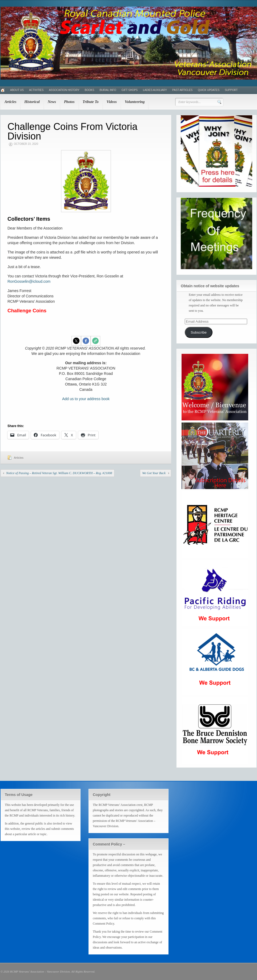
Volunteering (135, 102)
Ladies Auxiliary (155, 90)
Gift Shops (130, 90)
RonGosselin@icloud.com (29, 281)
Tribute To (91, 102)
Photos (69, 102)
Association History (64, 90)
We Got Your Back (154, 473)
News (52, 102)
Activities (36, 90)
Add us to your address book (86, 399)
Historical (32, 102)
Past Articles (182, 90)
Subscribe (199, 332)
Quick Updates (209, 90)
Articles (10, 102)
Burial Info (108, 90)
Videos (112, 102)
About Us (17, 90)
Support (231, 90)
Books (90, 90)
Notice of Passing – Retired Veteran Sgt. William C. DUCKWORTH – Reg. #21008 (59, 473)
